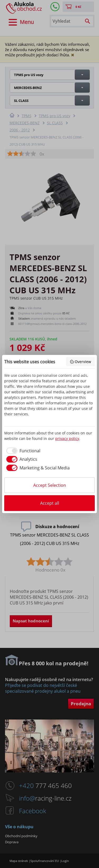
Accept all (50, 503)
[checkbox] (22, 451)
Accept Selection (50, 485)
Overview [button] (81, 362)
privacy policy (67, 438)
